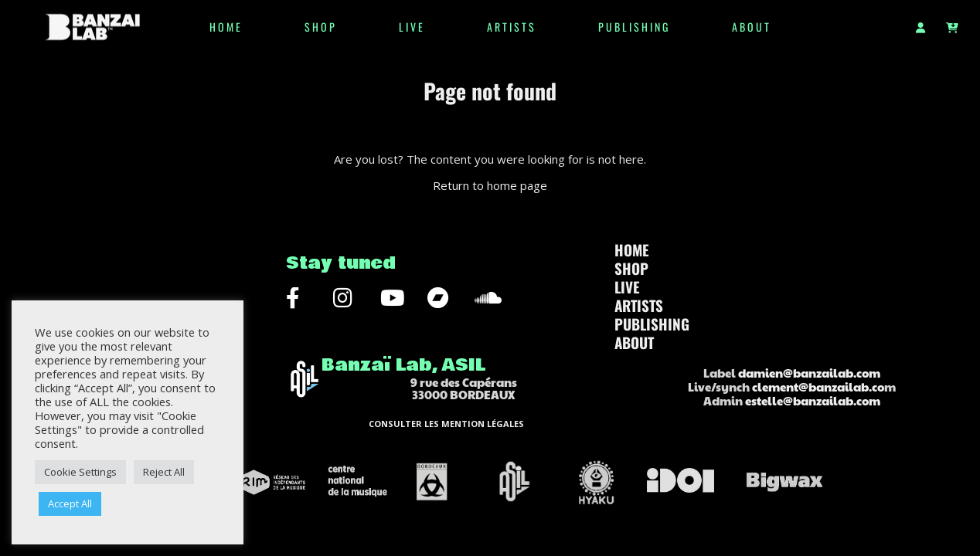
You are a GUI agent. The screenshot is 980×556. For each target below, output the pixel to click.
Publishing (634, 27)
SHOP (321, 27)
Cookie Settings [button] (80, 472)
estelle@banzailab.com (813, 400)
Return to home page (490, 185)
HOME (226, 27)
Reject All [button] (164, 472)
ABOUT (752, 27)
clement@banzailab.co (818, 386)
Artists (512, 27)
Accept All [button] (70, 503)
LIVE (412, 27)
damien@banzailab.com (809, 373)
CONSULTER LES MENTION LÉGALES (446, 424)
